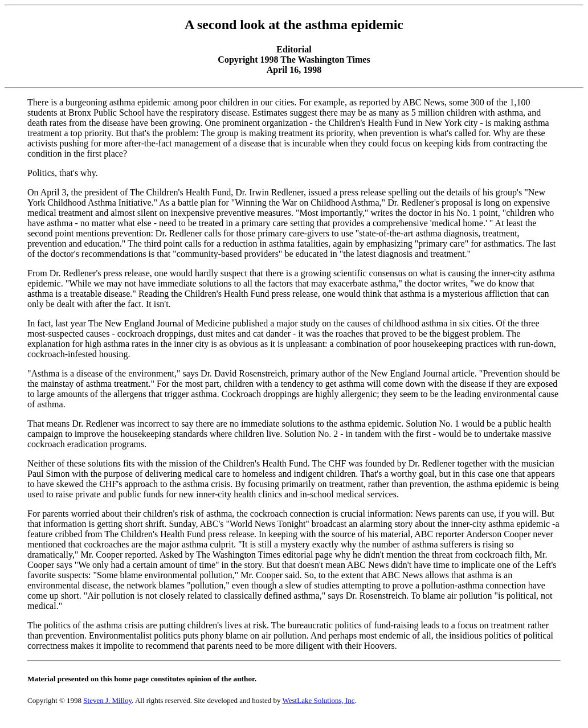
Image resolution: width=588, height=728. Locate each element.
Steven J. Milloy (107, 700)
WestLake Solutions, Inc (319, 700)
